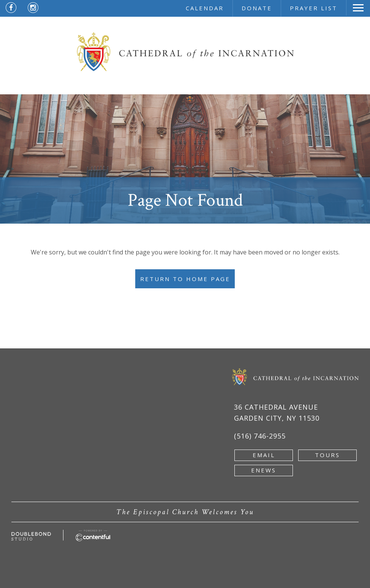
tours (327, 455)
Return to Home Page (185, 279)
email (264, 455)
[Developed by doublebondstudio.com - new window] (31, 536)
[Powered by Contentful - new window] (93, 534)
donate (257, 8)
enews (264, 470)
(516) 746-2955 (260, 436)
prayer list (314, 8)
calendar (205, 8)
